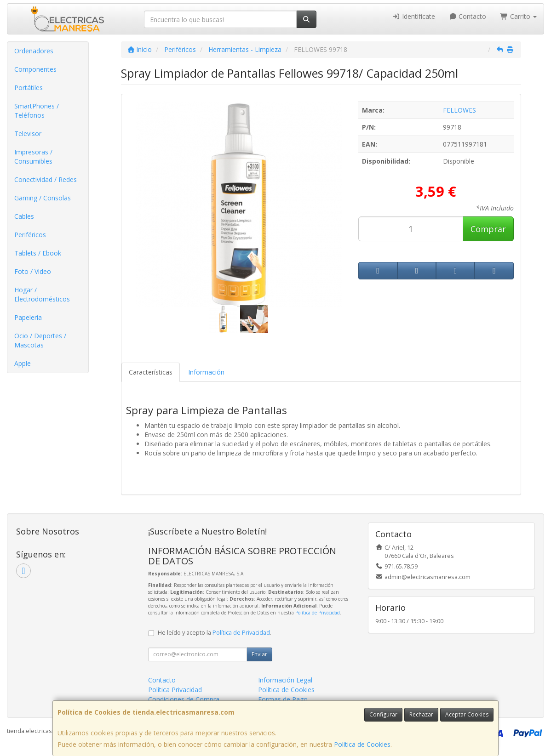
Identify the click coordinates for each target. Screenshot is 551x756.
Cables (24, 216)
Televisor (28, 134)
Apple (23, 363)
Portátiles (29, 88)
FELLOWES (459, 110)
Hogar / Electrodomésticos (42, 294)
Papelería (28, 317)
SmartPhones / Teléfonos (37, 111)
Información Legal (285, 680)
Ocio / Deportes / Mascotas (40, 340)
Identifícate (413, 16)
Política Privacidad (175, 690)
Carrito (518, 16)
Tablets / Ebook (38, 253)
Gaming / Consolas (43, 198)
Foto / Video (33, 271)
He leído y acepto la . (215, 633)
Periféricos (30, 235)
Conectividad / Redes (46, 179)
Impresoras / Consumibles (33, 156)
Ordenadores (34, 51)
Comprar (488, 229)
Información (206, 372)
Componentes (35, 69)
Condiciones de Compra (184, 699)
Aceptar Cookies (467, 714)
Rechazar (421, 714)
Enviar (259, 654)
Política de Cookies (362, 744)
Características (151, 372)
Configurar (383, 714)
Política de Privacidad (318, 613)
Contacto (468, 16)
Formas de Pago (283, 699)
